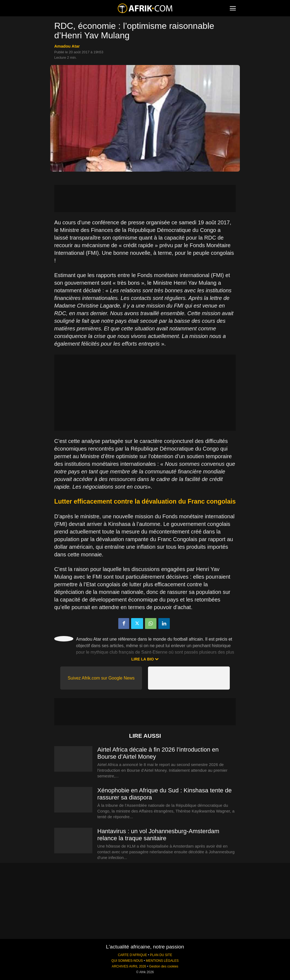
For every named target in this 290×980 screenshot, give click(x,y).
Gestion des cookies (164, 966)
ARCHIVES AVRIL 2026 (129, 966)
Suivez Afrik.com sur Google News (101, 678)
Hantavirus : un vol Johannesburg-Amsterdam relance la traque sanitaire (158, 835)
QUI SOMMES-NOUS (127, 961)
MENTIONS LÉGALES (162, 961)
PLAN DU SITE (161, 955)
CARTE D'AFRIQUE (132, 955)
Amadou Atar (67, 46)
